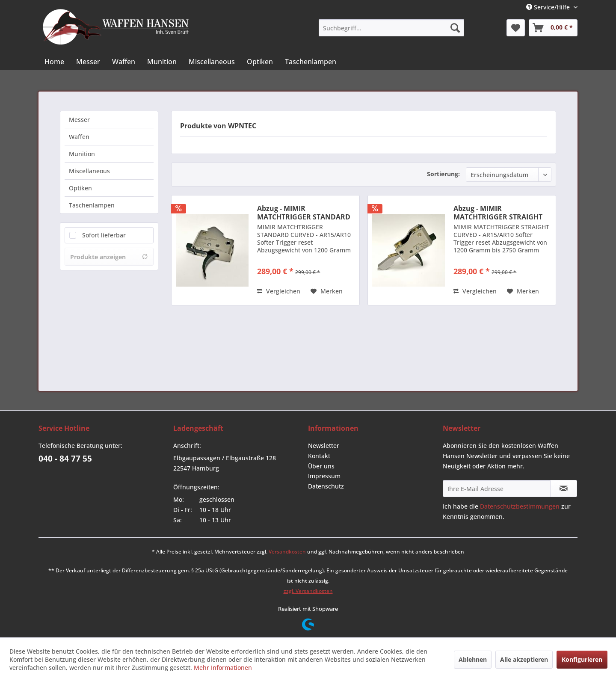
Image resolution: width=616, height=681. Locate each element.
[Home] (54, 62)
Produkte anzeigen (109, 257)
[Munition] (162, 62)
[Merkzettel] (516, 28)
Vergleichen (279, 291)
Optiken (80, 188)
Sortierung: (443, 174)
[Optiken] (260, 62)
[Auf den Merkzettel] (327, 291)
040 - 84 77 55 (65, 459)
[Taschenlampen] (311, 62)
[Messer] (88, 62)
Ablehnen (473, 659)
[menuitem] (391, 28)
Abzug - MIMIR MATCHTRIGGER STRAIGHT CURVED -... (498, 213)
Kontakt (319, 456)
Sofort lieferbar (104, 235)
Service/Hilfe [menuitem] (549, 7)
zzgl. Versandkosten (308, 591)
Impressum (324, 476)
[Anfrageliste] (553, 28)
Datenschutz (326, 486)
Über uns (321, 466)
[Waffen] (124, 62)
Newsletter (324, 446)
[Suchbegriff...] (391, 28)
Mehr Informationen (223, 668)
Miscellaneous (89, 171)
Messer (79, 120)
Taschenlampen (92, 205)
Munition (82, 154)
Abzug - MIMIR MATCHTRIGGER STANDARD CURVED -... (304, 213)
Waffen (79, 137)
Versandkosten (287, 552)
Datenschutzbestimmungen (520, 506)
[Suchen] (455, 28)
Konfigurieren (582, 659)
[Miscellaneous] (212, 62)
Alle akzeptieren (524, 659)
